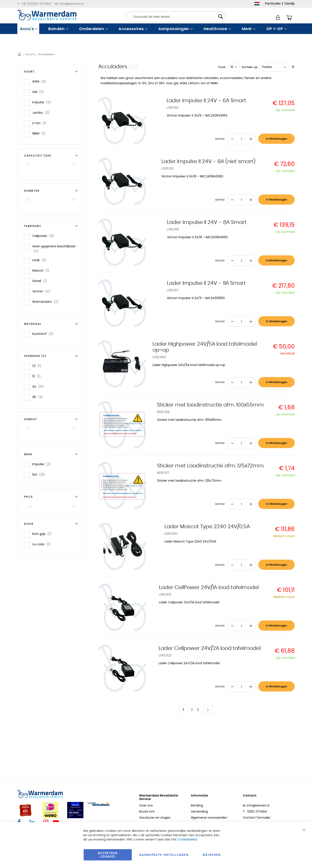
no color (43, 544)
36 (39, 397)
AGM (40, 81)
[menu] (156, 29)
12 (38, 376)
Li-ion (41, 123)
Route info (147, 811)
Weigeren (212, 855)
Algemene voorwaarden (209, 818)
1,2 (38, 366)
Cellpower (45, 236)
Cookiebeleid (187, 839)
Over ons (146, 805)
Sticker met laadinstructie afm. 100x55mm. (211, 405)
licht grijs (43, 534)
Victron (43, 291)
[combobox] (175, 17)
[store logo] (47, 15)
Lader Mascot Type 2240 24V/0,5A (207, 527)
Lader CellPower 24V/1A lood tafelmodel (209, 588)
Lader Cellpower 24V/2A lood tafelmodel (210, 648)
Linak (41, 260)
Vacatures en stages (155, 818)
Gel (39, 92)
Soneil (41, 281)
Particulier (273, 3)
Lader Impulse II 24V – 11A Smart (206, 283)
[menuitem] (28, 29)
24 (39, 386)
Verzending (199, 811)
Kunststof (44, 334)
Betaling (197, 805)
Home (20, 54)
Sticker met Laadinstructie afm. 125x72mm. (211, 466)
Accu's (30, 54)
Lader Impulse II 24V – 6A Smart (206, 101)
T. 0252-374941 (255, 811)
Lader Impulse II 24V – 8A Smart (207, 222)
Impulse (43, 102)
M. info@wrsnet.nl (256, 805)
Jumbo (42, 113)
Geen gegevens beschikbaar (54, 249)
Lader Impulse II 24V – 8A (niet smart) (208, 162)
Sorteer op (249, 67)
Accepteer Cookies (108, 855)
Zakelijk (289, 3)
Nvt (40, 474)
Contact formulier (257, 818)
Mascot (42, 270)
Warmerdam (47, 302)
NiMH (40, 133)
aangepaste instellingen (164, 855)
